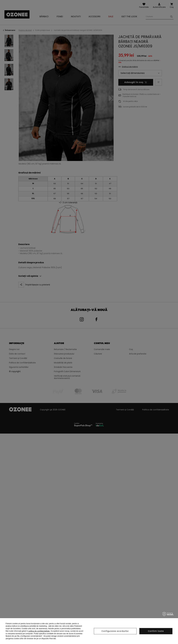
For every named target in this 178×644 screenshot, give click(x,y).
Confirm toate (156, 631)
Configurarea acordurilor (115, 631)
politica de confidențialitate (39, 631)
